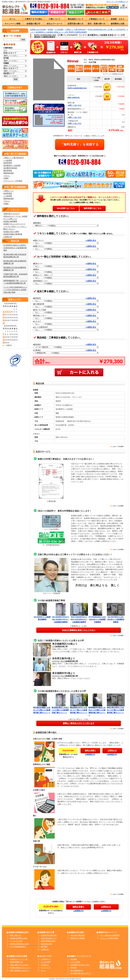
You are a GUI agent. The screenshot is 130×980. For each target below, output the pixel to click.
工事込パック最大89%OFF (14, 158)
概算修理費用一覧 (16, 962)
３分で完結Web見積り (18, 947)
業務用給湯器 (9, 173)
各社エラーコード (55, 24)
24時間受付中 (90, 755)
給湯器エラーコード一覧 (19, 959)
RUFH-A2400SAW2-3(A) (77, 88)
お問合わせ (45, 965)
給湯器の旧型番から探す (19, 938)
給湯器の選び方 (33, 24)
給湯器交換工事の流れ (49, 935)
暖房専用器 (8, 171)
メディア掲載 (75, 962)
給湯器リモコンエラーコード (15, 224)
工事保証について (97, 19)
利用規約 (74, 968)
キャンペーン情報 (12, 24)
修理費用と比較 (118, 24)
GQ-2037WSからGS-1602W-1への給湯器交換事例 (116, 619)
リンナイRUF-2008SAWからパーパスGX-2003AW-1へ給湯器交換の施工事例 (15, 290)
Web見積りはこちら (66, 208)
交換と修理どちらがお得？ (20, 965)
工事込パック (9, 191)
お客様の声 (8, 237)
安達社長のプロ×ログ (12, 214)
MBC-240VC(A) (74, 98)
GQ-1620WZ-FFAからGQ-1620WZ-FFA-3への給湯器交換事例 (61, 619)
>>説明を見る (91, 240)
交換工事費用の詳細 (48, 941)
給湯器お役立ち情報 (11, 232)
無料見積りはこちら (93, 208)
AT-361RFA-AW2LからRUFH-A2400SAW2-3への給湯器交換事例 (15, 248)
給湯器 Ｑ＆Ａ (118, 19)
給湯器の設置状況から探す (20, 944)
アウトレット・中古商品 (13, 181)
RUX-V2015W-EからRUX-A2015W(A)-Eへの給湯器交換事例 (79, 619)
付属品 (6, 178)
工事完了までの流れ (33, 19)
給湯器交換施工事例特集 (13, 234)
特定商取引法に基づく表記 (80, 965)
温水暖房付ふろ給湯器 (12, 165)
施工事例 (44, 947)
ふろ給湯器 (8, 160)
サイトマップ (112, 2)
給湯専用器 (8, 163)
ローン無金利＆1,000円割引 (110, 935)
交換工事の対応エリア (49, 938)
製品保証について (76, 19)
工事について (55, 19)
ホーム (12, 19)
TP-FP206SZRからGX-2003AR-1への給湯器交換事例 (97, 619)
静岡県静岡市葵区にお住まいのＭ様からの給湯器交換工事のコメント (97, 710)
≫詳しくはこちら (75, 105)
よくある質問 (46, 962)
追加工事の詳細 (47, 944)
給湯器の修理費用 (10, 221)
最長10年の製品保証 (78, 935)
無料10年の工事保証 (78, 938)
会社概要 (74, 959)
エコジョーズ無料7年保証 (109, 938)
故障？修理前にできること (20, 971)
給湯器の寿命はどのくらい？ (20, 968)
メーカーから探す (16, 941)
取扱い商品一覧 (16, 935)
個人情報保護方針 (77, 971)
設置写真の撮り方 (76, 24)
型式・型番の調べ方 (97, 24)
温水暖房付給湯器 (10, 168)
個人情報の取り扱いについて (81, 973)
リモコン (7, 176)
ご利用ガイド (123, 2)
